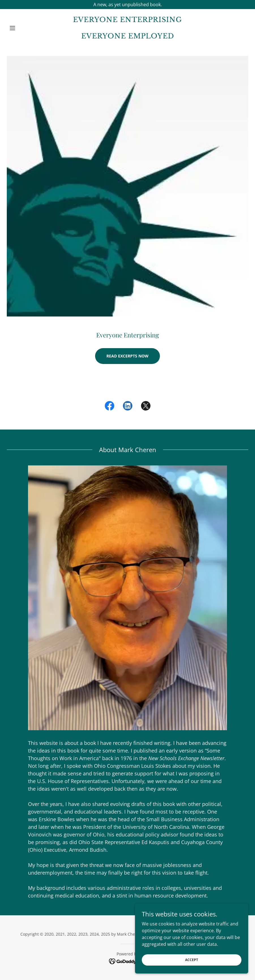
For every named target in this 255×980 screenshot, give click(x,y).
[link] (127, 37)
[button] (25, 28)
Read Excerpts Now (127, 356)
